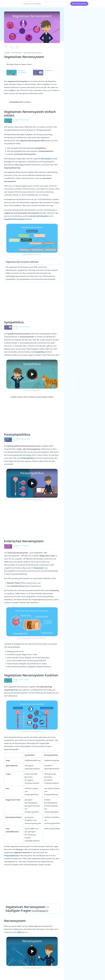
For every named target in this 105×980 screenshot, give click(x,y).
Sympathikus (40, 352)
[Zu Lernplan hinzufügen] (6, 47)
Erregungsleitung (11, 856)
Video (12, 90)
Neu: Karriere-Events (79, 4)
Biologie (7, 53)
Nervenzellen (46, 159)
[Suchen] (65, 4)
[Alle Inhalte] (92, 4)
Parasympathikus (28, 458)
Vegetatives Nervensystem (32, 53)
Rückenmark (39, 568)
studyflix (14, 3)
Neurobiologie (16, 53)
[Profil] (98, 4)
